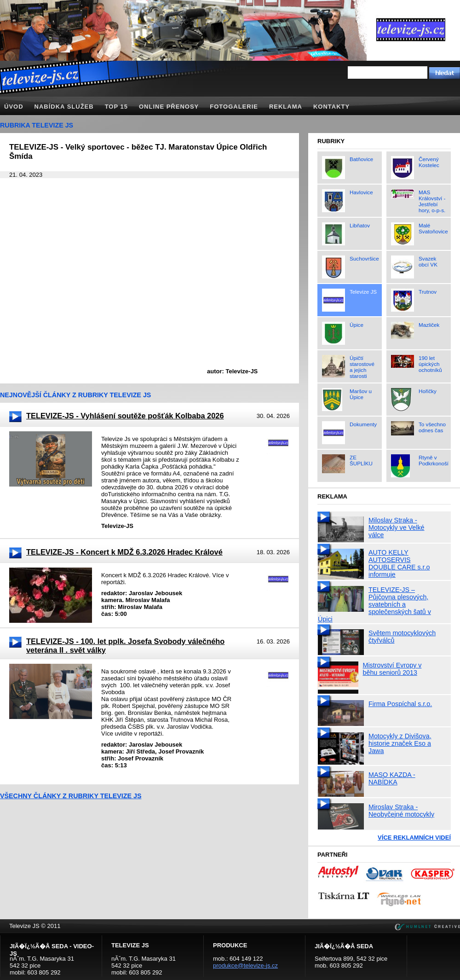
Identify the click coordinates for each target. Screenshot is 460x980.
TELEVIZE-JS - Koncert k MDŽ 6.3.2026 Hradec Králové (124, 552)
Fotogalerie (234, 107)
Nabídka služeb (64, 107)
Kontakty (331, 107)
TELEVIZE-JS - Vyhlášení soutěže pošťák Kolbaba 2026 (125, 416)
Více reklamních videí (414, 838)
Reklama (286, 107)
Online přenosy (169, 107)
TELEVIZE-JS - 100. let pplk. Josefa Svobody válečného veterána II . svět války (125, 646)
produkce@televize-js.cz (245, 966)
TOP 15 (116, 107)
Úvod (14, 107)
